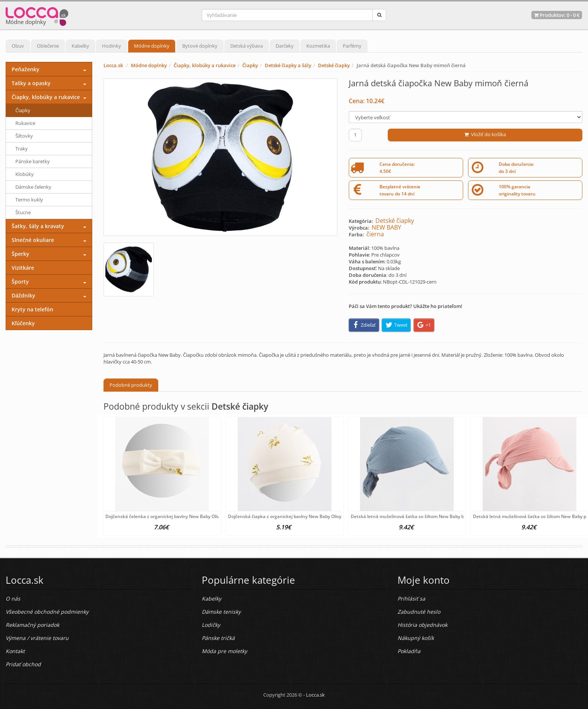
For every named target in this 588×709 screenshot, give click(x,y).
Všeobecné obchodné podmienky (47, 612)
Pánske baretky (33, 161)
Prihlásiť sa (411, 599)
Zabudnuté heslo (419, 612)
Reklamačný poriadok (32, 625)
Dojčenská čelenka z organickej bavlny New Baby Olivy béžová (172, 516)
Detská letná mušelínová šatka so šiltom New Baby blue (411, 516)
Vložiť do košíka (485, 134)
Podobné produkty (131, 385)
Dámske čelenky (33, 187)
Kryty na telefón (32, 309)
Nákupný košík (416, 638)
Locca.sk (113, 65)
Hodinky (112, 46)
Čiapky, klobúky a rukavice (205, 65)
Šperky (20, 254)
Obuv (18, 46)
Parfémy (352, 46)
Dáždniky (23, 295)
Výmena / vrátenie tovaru (37, 638)
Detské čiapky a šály (288, 65)
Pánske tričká (218, 638)
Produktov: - (557, 15)
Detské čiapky (334, 65)
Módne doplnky (152, 46)
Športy (20, 282)
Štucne (23, 212)
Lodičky (211, 625)
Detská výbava (247, 46)
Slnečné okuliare (33, 240)
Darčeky (285, 46)
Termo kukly (29, 200)
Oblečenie (48, 46)
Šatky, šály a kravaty (38, 226)
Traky (22, 149)
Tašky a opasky (31, 83)
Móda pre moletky (224, 651)
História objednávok (422, 625)
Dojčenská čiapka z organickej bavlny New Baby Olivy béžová (293, 516)
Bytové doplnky (200, 46)
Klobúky (25, 174)
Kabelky (80, 46)
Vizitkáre (23, 268)
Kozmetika (318, 46)
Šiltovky (24, 136)
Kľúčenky (23, 323)
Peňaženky (25, 69)
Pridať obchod (23, 664)
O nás (13, 599)
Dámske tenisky (221, 612)
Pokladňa (409, 651)
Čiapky (250, 65)
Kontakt (15, 651)
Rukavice (25, 123)
